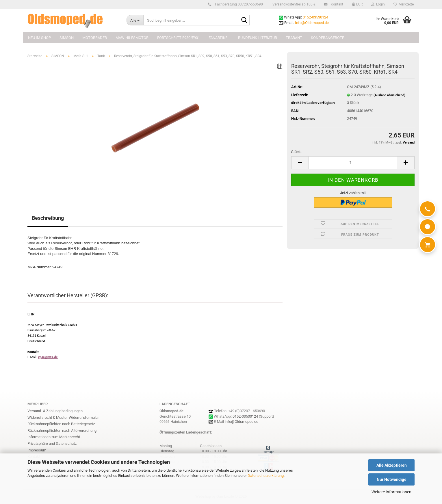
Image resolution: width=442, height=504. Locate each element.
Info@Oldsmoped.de (312, 23)
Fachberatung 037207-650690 (238, 4)
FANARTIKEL (219, 38)
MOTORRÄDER (95, 38)
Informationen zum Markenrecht (54, 437)
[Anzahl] (353, 163)
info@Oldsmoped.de (242, 422)
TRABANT (294, 38)
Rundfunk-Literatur (258, 38)
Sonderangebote (327, 38)
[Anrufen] (428, 209)
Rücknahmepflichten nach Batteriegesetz (61, 424)
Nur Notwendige (392, 479)
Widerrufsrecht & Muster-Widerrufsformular (63, 417)
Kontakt (336, 4)
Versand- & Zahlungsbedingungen (55, 411)
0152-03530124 (315, 17)
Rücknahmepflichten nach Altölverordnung (62, 430)
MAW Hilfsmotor (132, 38)
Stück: (296, 152)
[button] (357, 4)
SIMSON (67, 38)
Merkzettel (404, 4)
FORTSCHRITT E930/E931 (179, 38)
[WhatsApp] (428, 227)
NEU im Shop (39, 38)
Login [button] (378, 4)
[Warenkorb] (428, 245)
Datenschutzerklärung (266, 476)
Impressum (37, 450)
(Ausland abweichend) (389, 95)
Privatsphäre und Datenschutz (52, 443)
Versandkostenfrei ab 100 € (294, 4)
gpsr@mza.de (48, 357)
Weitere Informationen (391, 492)
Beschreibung (48, 218)
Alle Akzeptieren (392, 465)
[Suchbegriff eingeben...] (135, 20)
